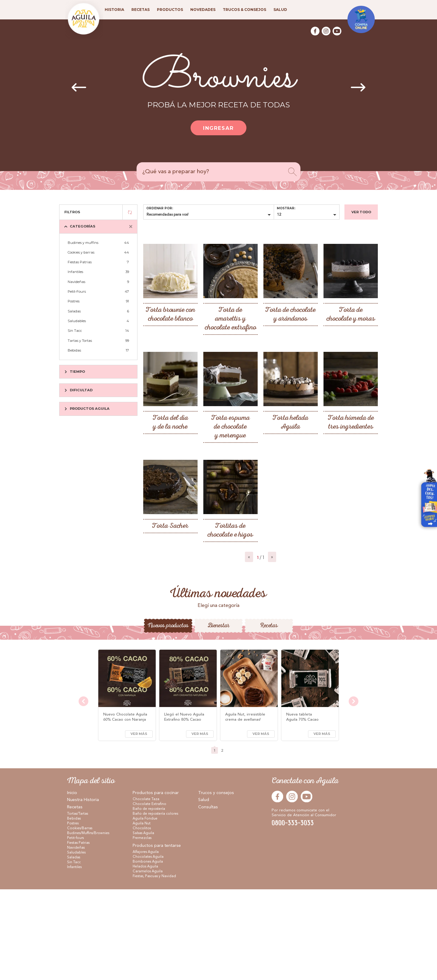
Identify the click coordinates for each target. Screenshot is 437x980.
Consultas (208, 898)
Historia (114, 10)
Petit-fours (75, 929)
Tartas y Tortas (98, 341)
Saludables (98, 321)
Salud (204, 891)
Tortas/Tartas (78, 904)
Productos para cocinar (156, 884)
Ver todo (361, 212)
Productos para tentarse (157, 936)
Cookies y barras (98, 252)
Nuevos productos (168, 716)
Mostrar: (286, 208)
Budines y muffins (98, 243)
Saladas (98, 311)
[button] (212, 662)
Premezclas (142, 929)
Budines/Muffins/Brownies (88, 924)
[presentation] (79, 88)
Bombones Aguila (148, 952)
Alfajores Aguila (146, 943)
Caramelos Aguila (148, 962)
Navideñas (98, 282)
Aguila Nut (142, 914)
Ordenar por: (160, 208)
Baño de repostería (149, 900)
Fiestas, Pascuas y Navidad (154, 967)
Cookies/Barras (80, 919)
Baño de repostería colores (155, 904)
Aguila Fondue (145, 909)
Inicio (72, 884)
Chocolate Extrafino (149, 895)
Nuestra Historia (83, 891)
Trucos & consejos (244, 10)
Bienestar (219, 716)
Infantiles (98, 272)
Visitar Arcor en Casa (426, 500)
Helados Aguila (145, 957)
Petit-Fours (98, 291)
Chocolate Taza (146, 890)
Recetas (269, 716)
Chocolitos (142, 919)
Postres (98, 301)
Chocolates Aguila (148, 948)
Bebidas (98, 350)
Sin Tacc (98, 331)
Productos (170, 10)
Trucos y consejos (216, 884)
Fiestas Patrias (98, 262)
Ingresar (218, 128)
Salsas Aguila (143, 924)
